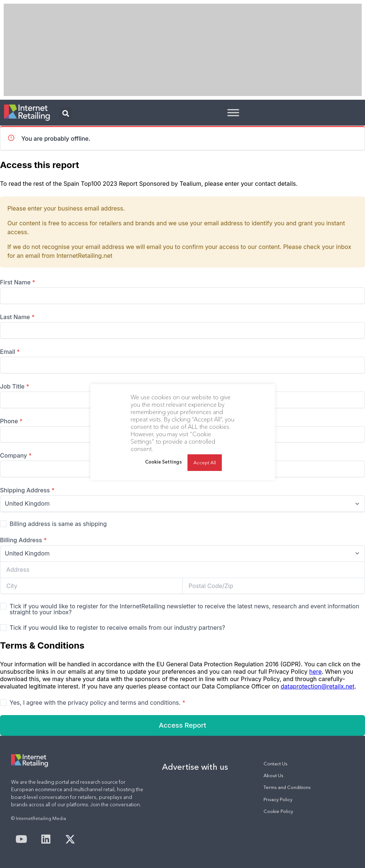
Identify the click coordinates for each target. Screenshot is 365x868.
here (316, 671)
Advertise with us (195, 767)
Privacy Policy (278, 799)
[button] (66, 113)
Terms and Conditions (287, 787)
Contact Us (276, 764)
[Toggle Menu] (233, 112)
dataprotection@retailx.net (318, 686)
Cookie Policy (278, 811)
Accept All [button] (205, 462)
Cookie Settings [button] (163, 462)
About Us (273, 775)
